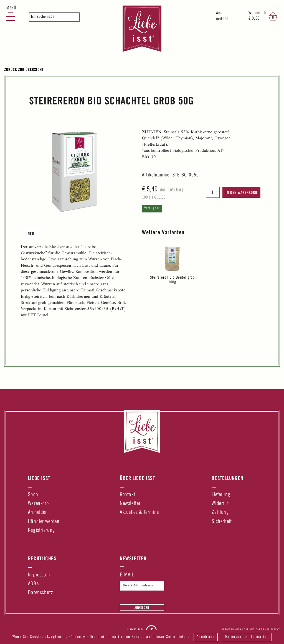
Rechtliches (42, 558)
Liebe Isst (39, 478)
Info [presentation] (30, 233)
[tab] (30, 234)
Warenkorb (39, 504)
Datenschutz (40, 593)
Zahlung (220, 513)
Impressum (39, 575)
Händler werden (44, 522)
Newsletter (130, 504)
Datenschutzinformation (247, 637)
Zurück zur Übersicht (24, 69)
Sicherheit (222, 522)
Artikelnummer (157, 175)
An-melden (222, 16)
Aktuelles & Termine (139, 513)
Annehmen (206, 637)
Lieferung (221, 495)
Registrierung (42, 531)
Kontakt (127, 495)
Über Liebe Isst (137, 478)
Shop (33, 495)
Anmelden (38, 513)
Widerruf (220, 504)
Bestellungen (228, 478)
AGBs (33, 584)
